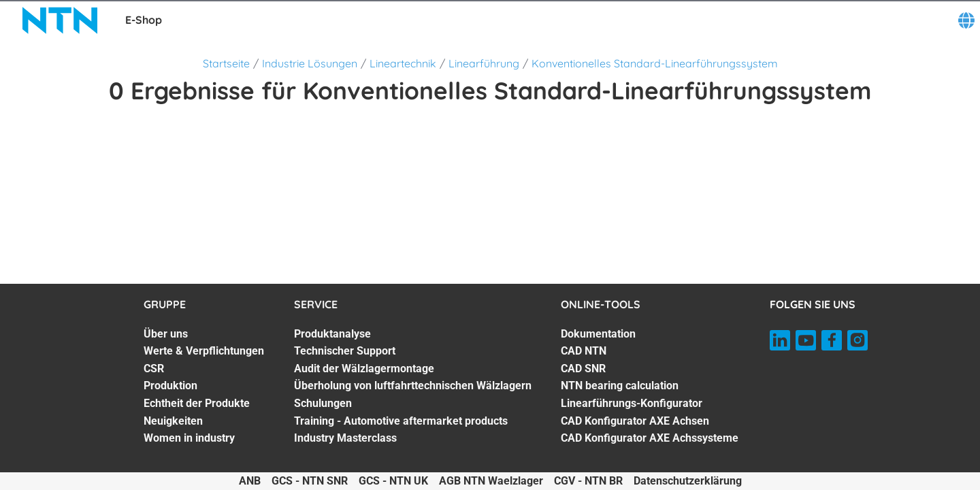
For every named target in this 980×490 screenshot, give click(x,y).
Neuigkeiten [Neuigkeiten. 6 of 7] (173, 421)
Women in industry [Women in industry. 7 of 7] (189, 438)
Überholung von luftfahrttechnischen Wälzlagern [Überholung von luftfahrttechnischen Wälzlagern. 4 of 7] (413, 386)
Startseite (226, 63)
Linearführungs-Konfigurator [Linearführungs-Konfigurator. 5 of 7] (632, 403)
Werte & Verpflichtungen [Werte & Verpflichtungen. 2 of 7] (204, 351)
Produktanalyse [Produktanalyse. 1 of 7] (332, 334)
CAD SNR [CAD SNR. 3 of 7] (583, 369)
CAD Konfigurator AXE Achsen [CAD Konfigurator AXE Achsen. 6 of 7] (635, 421)
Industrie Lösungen (310, 63)
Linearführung (484, 63)
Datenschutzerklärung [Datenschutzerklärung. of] (688, 481)
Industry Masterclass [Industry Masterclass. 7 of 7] (345, 438)
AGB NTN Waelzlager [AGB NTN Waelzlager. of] (491, 481)
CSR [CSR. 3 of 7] (154, 369)
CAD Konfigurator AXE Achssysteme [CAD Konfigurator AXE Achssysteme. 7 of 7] (650, 438)
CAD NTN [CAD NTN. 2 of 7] (584, 351)
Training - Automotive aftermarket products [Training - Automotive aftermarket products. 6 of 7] (401, 421)
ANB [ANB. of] (250, 481)
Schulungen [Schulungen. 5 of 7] (323, 403)
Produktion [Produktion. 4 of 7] (170, 386)
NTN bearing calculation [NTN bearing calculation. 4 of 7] (620, 386)
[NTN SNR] (60, 20)
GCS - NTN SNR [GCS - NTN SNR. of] (310, 481)
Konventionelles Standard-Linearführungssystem (655, 63)
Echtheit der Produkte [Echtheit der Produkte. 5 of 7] (197, 403)
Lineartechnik (403, 63)
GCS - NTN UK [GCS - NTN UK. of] (393, 481)
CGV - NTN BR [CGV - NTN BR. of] (588, 481)
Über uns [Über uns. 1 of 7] (166, 334)
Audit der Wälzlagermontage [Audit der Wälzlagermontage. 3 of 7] (364, 369)
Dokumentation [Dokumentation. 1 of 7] (598, 334)
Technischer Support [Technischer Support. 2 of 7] (345, 351)
